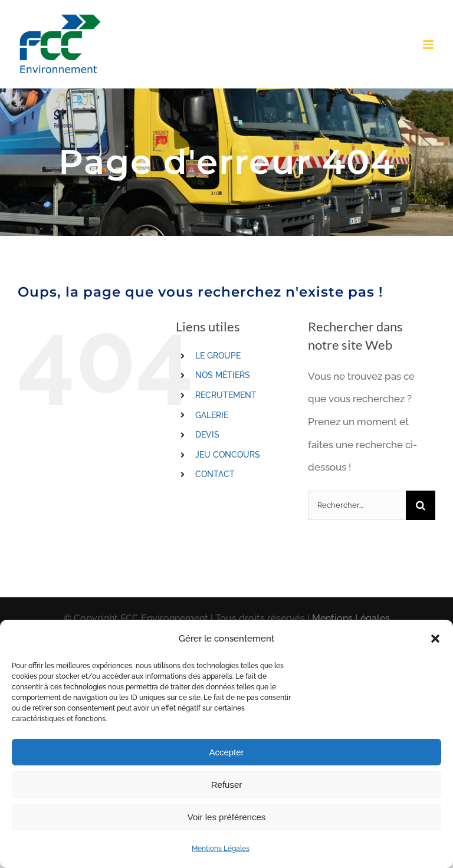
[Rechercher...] (357, 505)
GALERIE (212, 415)
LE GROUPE (218, 356)
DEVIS (207, 435)
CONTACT (215, 474)
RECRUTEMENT (226, 395)
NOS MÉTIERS (223, 375)
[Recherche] (421, 505)
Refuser (227, 785)
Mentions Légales (221, 849)
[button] (435, 639)
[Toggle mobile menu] (429, 45)
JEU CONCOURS (228, 455)
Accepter (226, 752)
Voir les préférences (227, 817)
